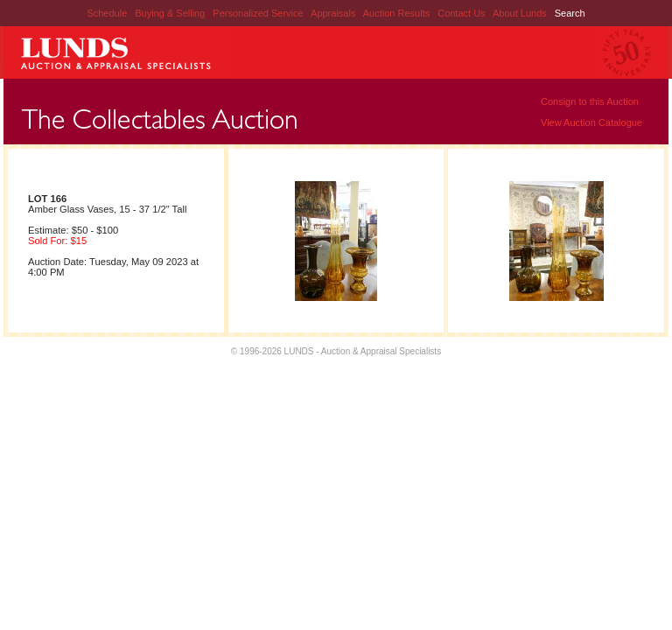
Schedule (107, 13)
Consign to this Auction (590, 101)
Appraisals (334, 13)
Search (570, 13)
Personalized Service (259, 13)
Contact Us (461, 13)
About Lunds (521, 13)
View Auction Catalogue (591, 122)
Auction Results (398, 13)
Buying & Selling (171, 13)
